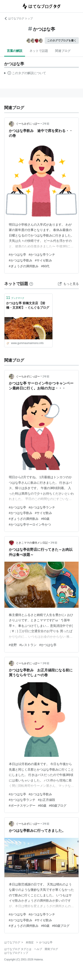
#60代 (45, 266)
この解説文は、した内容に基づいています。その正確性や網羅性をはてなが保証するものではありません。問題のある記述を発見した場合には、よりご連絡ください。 (25, 74)
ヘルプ (38, 949)
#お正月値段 (47, 800)
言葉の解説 (15, 51)
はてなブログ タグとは (18, 949)
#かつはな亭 (17, 255)
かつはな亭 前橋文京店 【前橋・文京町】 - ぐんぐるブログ (28, 305)
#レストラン (28, 645)
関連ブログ (63, 51)
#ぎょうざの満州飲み (24, 266)
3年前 (54, 543)
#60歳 (45, 519)
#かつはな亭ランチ (42, 255)
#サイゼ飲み (44, 260)
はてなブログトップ (16, 953)
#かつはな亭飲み (21, 260)
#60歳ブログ (58, 806)
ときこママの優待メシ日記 (32, 543)
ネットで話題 (39, 51)
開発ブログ (51, 949)
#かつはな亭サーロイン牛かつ (30, 524)
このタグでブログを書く (62, 40)
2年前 (46, 124)
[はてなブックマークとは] (31, 284)
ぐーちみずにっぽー (28, 124)
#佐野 (13, 645)
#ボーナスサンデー (22, 806)
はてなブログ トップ (18, 18)
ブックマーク (15, 298)
